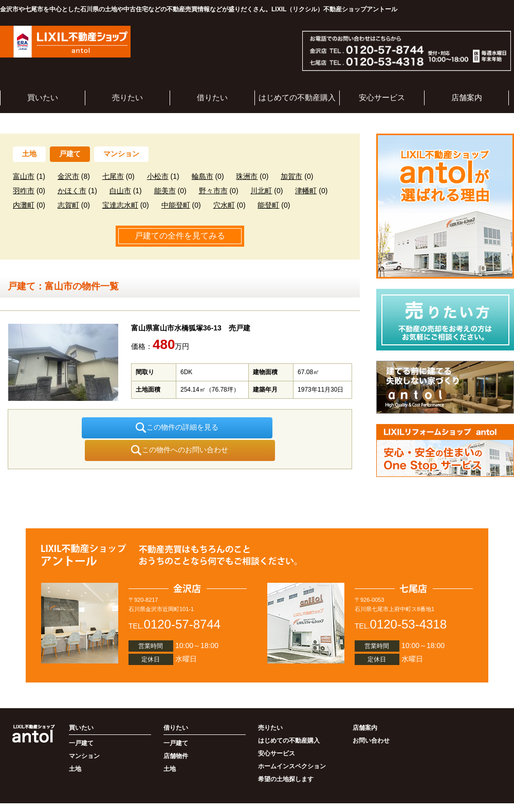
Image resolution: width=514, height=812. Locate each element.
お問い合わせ (371, 718)
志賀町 (68, 205)
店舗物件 (176, 733)
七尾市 (113, 176)
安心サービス (382, 97)
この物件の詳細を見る (106, 428)
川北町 (261, 191)
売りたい (127, 97)
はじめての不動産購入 (297, 97)
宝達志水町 (120, 205)
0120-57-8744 (182, 602)
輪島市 (203, 176)
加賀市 (291, 176)
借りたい (212, 97)
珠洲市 (247, 176)
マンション (121, 154)
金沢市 (68, 176)
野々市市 (213, 191)
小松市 (158, 176)
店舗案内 (467, 97)
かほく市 (72, 191)
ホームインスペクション (292, 744)
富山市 (24, 176)
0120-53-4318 (408, 602)
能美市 (165, 191)
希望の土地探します (286, 756)
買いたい (43, 97)
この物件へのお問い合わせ (254, 428)
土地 (29, 154)
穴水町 (224, 205)
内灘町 (24, 205)
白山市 (120, 191)
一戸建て (81, 721)
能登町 (268, 205)
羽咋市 (24, 191)
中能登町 (176, 205)
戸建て (70, 154)
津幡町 (306, 191)
